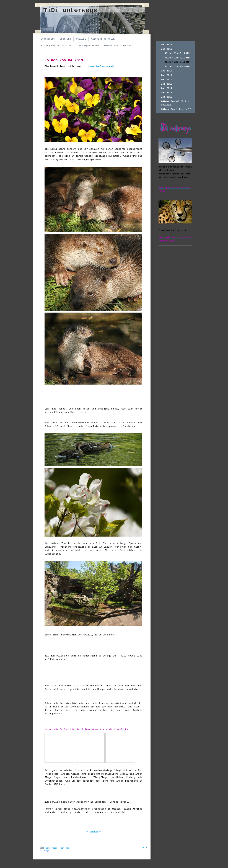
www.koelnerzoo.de (102, 66)
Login (144, 847)
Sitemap (65, 848)
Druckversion (49, 848)
